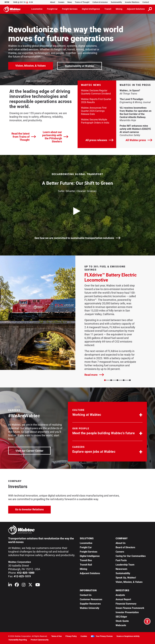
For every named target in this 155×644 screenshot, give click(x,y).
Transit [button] (108, 9)
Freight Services (89, 552)
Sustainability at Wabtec (80, 66)
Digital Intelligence (90, 556)
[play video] (78, 211)
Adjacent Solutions (90, 573)
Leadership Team (125, 565)
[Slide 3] (124, 380)
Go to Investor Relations (33, 509)
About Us (121, 543)
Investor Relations (132, 2)
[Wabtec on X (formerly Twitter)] (30, 585)
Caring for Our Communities (131, 556)
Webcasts (121, 625)
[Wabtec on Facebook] (17, 585)
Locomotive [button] (37, 9)
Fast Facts (121, 560)
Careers (61, 2)
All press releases (100, 140)
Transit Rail (86, 565)
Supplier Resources (90, 604)
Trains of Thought (82, 2)
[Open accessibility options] (147, 621)
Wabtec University (90, 608)
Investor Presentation (127, 612)
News (70, 2)
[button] (107, 413)
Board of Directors (125, 547)
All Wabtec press (139, 140)
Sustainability (116, 2)
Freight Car (86, 547)
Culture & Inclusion (100, 2)
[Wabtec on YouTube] (38, 585)
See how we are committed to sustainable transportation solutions (77, 238)
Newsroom (121, 569)
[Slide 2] (117, 380)
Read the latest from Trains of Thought (24, 137)
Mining (83, 569)
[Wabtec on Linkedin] (10, 585)
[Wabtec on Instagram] (24, 585)
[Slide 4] (130, 380)
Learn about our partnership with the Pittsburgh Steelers (55, 137)
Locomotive (86, 543)
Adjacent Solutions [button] (136, 9)
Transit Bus (86, 560)
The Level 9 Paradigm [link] (136, 99)
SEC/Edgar (121, 617)
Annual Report (123, 599)
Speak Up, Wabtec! (126, 578)
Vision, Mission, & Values (31, 66)
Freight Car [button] (52, 9)
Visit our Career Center (33, 450)
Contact (146, 2)
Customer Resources (91, 599)
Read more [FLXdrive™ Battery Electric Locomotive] (94, 375)
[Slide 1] (111, 380)
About (53, 2)
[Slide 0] (105, 380)
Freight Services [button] (70, 9)
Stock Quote (122, 621)
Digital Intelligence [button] (91, 9)
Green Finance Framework (130, 608)
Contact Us (86, 595)
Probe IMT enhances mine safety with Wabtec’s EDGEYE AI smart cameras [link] (136, 129)
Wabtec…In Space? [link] (136, 90)
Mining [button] (119, 9)
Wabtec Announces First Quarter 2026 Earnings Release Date (94, 111)
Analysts (120, 595)
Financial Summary (126, 604)
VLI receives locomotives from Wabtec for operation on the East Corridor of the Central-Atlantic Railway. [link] (136, 112)
